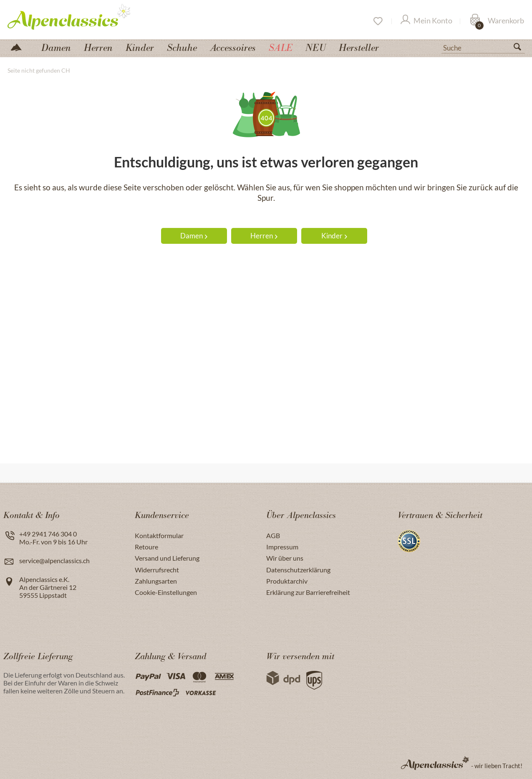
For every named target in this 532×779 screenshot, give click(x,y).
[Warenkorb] (497, 21)
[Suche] (483, 47)
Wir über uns (285, 558)
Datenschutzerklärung (298, 570)
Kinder (334, 236)
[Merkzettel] (377, 21)
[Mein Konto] (426, 21)
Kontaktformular (159, 535)
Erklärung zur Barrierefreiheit (308, 592)
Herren (264, 236)
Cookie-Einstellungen (166, 592)
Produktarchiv (287, 581)
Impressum (282, 547)
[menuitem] (483, 47)
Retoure (146, 547)
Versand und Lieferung (167, 558)
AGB (273, 535)
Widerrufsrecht (157, 570)
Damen (194, 236)
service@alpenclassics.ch (54, 560)
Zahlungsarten (156, 581)
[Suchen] (521, 48)
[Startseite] (20, 47)
